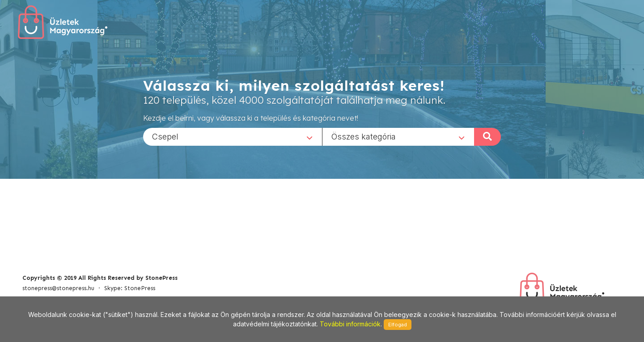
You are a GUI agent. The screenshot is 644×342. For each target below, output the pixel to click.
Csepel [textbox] (165, 136)
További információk (350, 324)
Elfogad (398, 325)
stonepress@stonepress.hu (58, 288)
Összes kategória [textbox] (364, 136)
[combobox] (233, 136)
